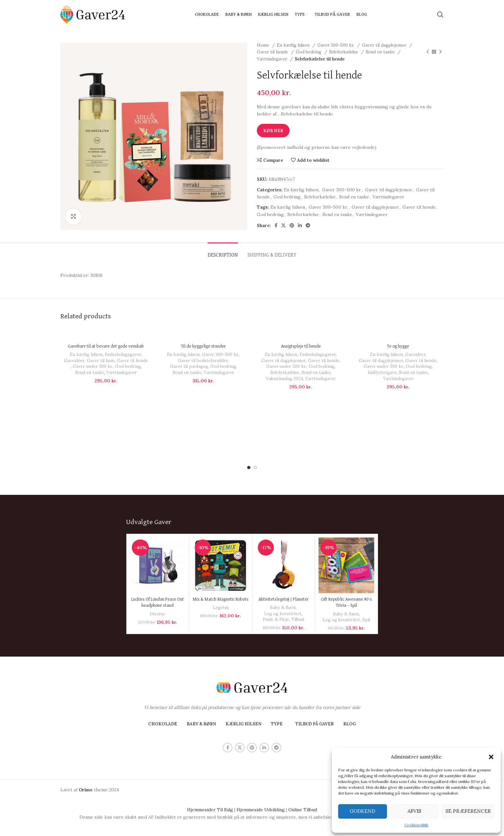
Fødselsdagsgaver (123, 354)
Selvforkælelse (344, 52)
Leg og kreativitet (283, 579)
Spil (366, 585)
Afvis (414, 811)
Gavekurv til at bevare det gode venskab (106, 346)
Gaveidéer (74, 361)
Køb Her (273, 131)
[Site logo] (93, 14)
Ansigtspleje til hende (301, 346)
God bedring (309, 52)
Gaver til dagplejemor (385, 45)
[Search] (440, 14)
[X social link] (283, 225)
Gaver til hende (273, 52)
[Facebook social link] (276, 225)
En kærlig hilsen (294, 45)
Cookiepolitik (416, 825)
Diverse (157, 579)
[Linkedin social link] (300, 225)
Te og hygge (398, 346)
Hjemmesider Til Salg (210, 775)
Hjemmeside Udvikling (261, 775)
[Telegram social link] (308, 225)
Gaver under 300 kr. (93, 366)
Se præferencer (468, 811)
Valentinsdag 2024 (284, 379)
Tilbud (298, 584)
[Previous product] (428, 52)
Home (264, 45)
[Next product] (440, 52)
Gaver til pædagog (189, 366)
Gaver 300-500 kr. (336, 45)
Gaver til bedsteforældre (203, 361)
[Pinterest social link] (292, 225)
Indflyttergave (382, 373)
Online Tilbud (303, 775)
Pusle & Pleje (276, 584)
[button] (491, 757)
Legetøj (221, 572)
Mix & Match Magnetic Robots (221, 564)
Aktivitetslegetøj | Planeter (283, 564)
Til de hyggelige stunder (203, 346)
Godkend (362, 811)
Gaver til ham (101, 361)
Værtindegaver (273, 59)
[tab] (223, 252)
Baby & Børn (283, 572)
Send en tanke (381, 52)
